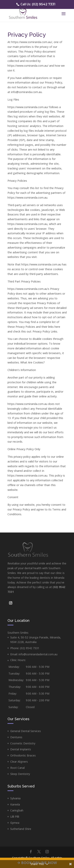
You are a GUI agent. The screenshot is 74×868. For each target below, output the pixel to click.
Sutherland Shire (21, 829)
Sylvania (15, 798)
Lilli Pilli (15, 817)
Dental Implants (21, 749)
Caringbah (17, 810)
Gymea (15, 823)
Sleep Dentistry (20, 774)
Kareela (15, 804)
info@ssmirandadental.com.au (38, 654)
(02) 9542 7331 (43, 4)
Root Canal (17, 768)
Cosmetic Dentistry (23, 743)
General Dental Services (26, 731)
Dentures (16, 737)
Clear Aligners (19, 762)
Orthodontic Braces (23, 755)
